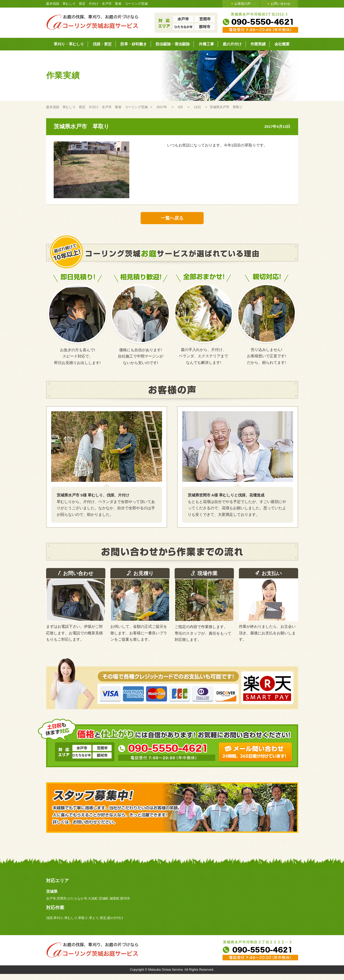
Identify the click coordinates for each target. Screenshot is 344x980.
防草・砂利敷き (134, 44)
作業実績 (258, 44)
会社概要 (282, 44)
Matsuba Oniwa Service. (166, 970)
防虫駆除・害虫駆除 (173, 44)
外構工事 (206, 44)
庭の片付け (232, 44)
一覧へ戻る (172, 218)
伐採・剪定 (102, 44)
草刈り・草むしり (69, 44)
